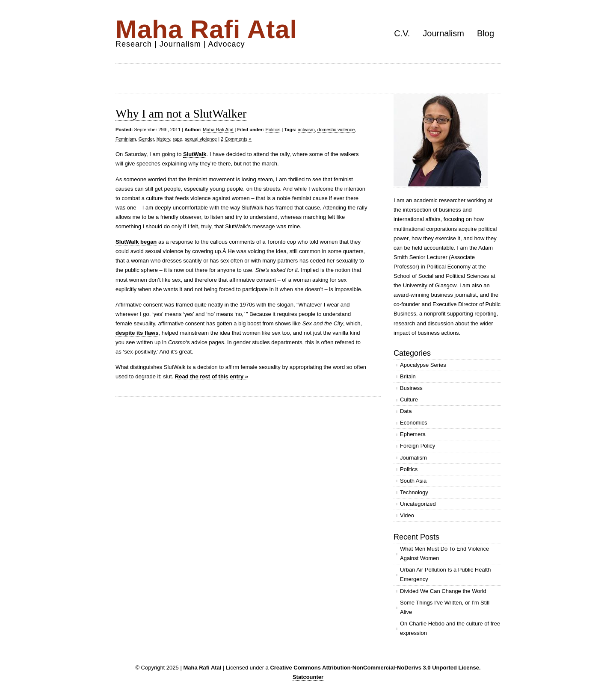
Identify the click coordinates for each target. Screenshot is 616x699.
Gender (146, 139)
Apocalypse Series (423, 365)
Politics (273, 130)
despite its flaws (137, 333)
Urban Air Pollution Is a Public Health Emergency (445, 574)
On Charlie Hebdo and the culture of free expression (450, 628)
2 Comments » (236, 139)
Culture (409, 400)
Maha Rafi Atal (206, 29)
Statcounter (308, 677)
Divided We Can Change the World (443, 591)
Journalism (443, 33)
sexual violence (201, 139)
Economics (414, 423)
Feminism (126, 139)
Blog (486, 33)
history (163, 139)
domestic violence (336, 130)
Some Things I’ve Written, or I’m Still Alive (445, 607)
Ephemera (413, 434)
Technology (414, 492)
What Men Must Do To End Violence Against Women (444, 553)
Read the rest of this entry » (212, 376)
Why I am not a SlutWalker (181, 114)
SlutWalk (195, 154)
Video (407, 515)
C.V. (402, 33)
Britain (408, 376)
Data (406, 411)
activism (306, 130)
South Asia (413, 481)
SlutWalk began (136, 242)
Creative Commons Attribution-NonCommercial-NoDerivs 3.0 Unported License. (375, 668)
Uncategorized (418, 504)
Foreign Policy (418, 446)
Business (411, 388)
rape (178, 139)
